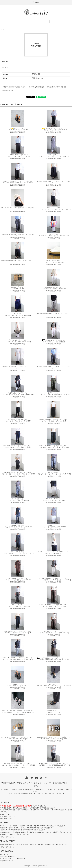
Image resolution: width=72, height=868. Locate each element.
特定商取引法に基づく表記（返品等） (15, 87)
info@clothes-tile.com (7, 861)
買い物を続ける (8, 90)
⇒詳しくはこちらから (7, 837)
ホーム (2, 29)
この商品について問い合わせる (56, 87)
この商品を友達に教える (37, 87)
